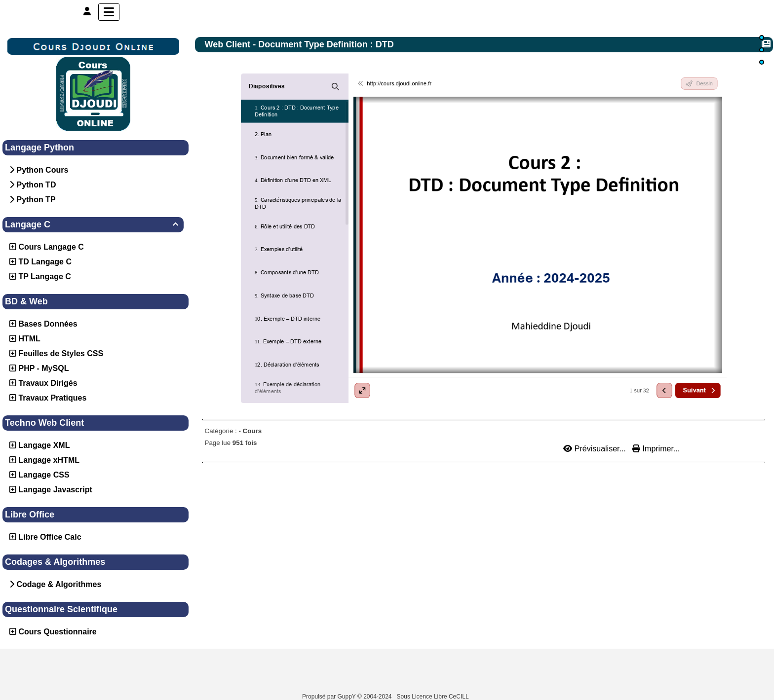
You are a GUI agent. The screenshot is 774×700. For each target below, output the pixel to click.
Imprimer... (656, 449)
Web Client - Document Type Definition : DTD (301, 44)
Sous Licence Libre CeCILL (434, 697)
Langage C (93, 224)
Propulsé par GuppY (330, 697)
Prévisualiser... (596, 449)
